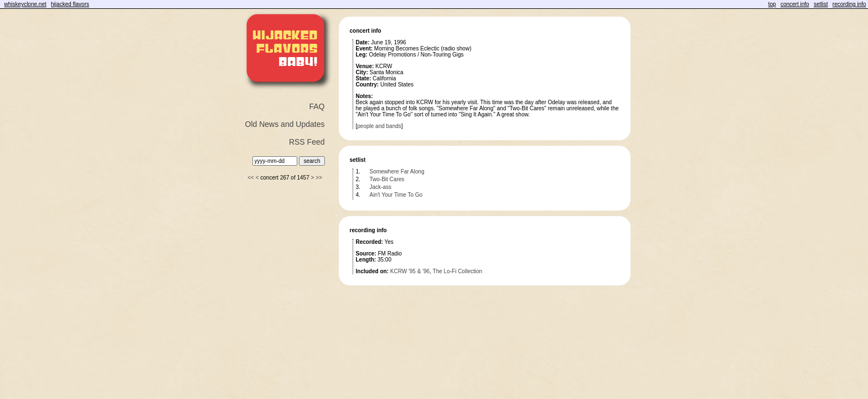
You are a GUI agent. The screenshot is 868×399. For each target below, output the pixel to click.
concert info (795, 4)
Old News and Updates (285, 124)
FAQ (317, 106)
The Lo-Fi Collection (458, 271)
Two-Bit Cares (387, 179)
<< (251, 178)
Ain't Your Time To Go (396, 195)
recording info (849, 4)
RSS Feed (307, 142)
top (772, 4)
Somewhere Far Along (397, 172)
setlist (821, 4)
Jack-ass (381, 187)
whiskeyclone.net (25, 4)
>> (319, 178)
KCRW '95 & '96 (410, 271)
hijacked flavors (70, 4)
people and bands (379, 126)
